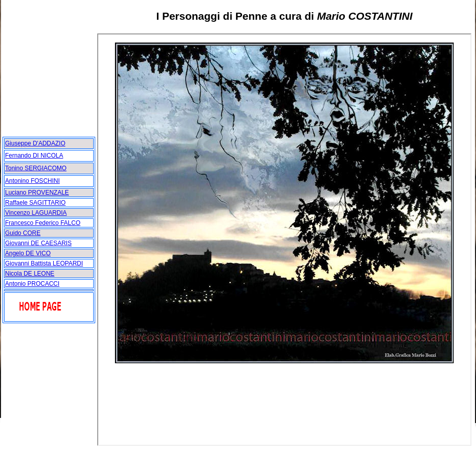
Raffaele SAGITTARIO (35, 203)
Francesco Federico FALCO (43, 223)
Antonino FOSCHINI (32, 181)
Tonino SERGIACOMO (36, 168)
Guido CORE (23, 233)
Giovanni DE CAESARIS (38, 243)
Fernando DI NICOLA (34, 156)
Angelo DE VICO (28, 253)
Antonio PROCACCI (32, 284)
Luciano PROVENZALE (37, 193)
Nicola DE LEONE (30, 274)
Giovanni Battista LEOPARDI (44, 263)
